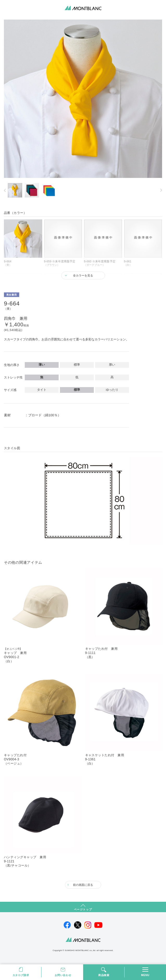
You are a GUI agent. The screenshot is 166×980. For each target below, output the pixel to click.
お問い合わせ (63, 975)
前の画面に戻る (83, 885)
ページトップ (83, 909)
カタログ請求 (21, 975)
